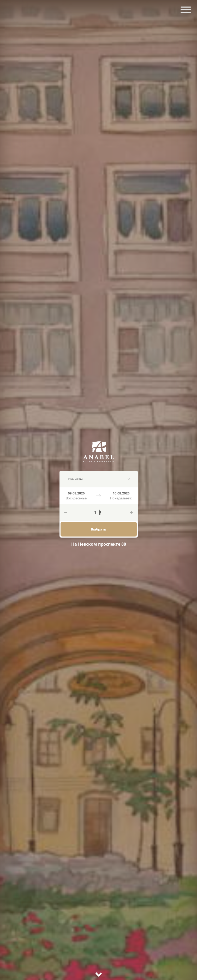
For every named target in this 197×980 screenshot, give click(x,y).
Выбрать (98, 529)
